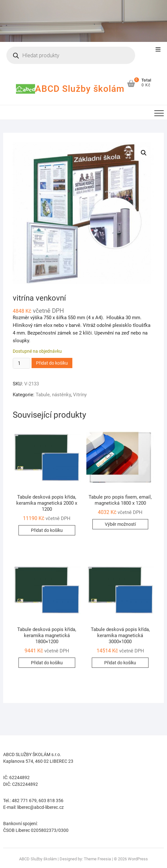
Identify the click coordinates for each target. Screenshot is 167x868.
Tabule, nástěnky (53, 395)
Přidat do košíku (52, 363)
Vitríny (80, 395)
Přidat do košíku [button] (47, 530)
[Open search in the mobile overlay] (71, 55)
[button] (144, 153)
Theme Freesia (97, 859)
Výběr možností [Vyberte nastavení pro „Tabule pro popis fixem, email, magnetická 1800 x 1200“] (120, 524)
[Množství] (21, 363)
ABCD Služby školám (80, 89)
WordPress (138, 859)
